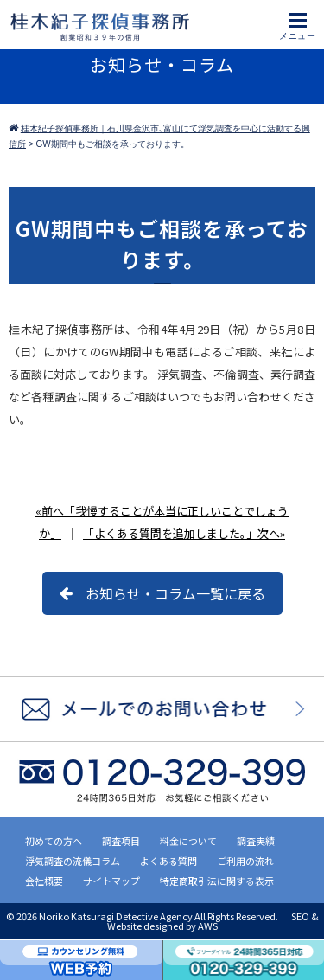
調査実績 (256, 841)
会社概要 (44, 881)
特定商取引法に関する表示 (217, 881)
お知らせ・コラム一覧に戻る (175, 593)
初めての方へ (54, 841)
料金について (188, 841)
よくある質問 (168, 861)
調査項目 (121, 841)
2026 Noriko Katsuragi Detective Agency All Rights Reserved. (148, 916)
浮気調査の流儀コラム (73, 861)
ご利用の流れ (245, 861)
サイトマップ (111, 881)
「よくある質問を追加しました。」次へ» (184, 533)
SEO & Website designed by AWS (213, 921)
